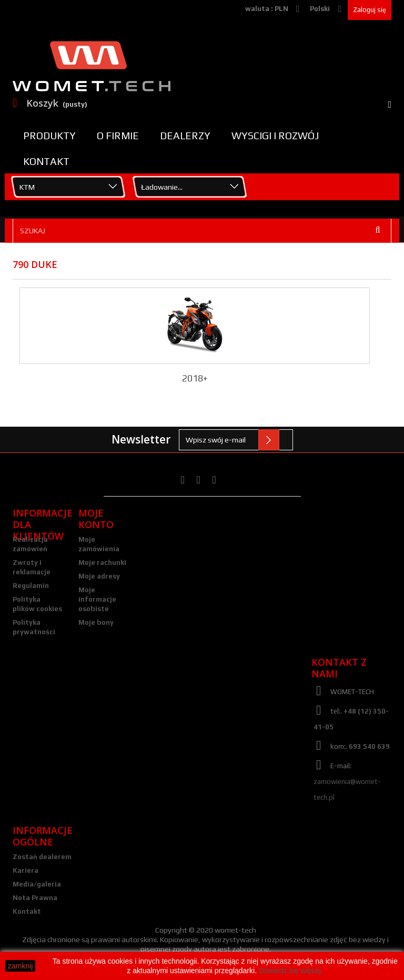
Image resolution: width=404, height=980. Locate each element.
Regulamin (31, 586)
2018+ (195, 378)
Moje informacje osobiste (97, 599)
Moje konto (96, 519)
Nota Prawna (35, 898)
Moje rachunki (102, 563)
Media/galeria (37, 884)
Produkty (49, 136)
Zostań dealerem (42, 857)
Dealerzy (185, 136)
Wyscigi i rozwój (275, 136)
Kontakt (46, 161)
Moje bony (96, 622)
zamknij (20, 966)
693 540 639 (369, 746)
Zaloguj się (370, 10)
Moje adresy (99, 576)
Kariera (26, 870)
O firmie (118, 136)
